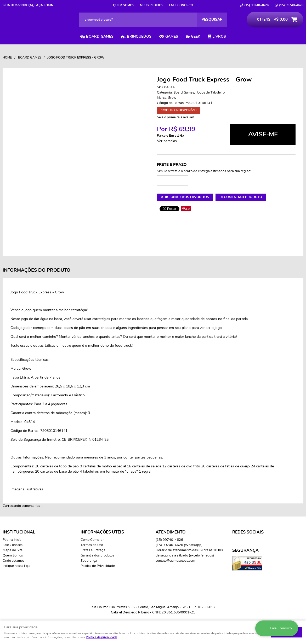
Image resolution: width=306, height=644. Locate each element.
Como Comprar (92, 540)
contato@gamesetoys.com (175, 561)
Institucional (19, 532)
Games (172, 37)
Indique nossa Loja (16, 566)
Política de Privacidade (98, 566)
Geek (195, 37)
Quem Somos (124, 5)
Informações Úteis (102, 532)
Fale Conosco (181, 5)
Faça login (44, 5)
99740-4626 (256, 5)
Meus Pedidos (152, 5)
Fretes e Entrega (93, 550)
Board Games (100, 37)
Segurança (89, 561)
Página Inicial (12, 540)
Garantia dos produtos (97, 556)
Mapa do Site (13, 550)
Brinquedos (139, 37)
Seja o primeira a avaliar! (175, 117)
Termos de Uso (92, 545)
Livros (219, 37)
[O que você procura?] (212, 20)
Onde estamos (13, 561)
